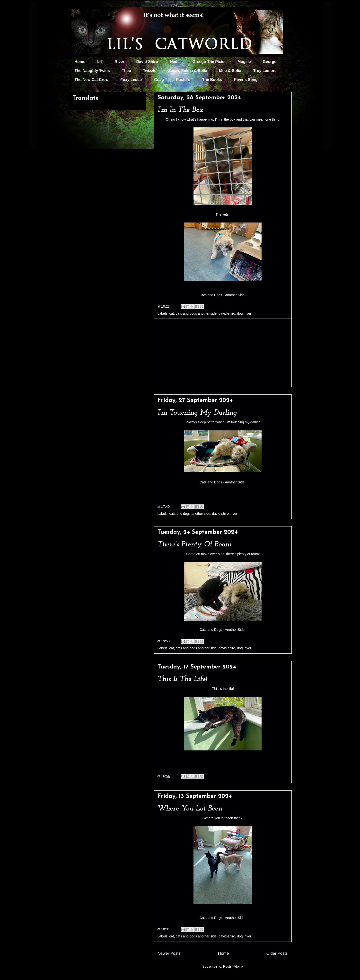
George (270, 62)
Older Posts (277, 953)
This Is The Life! (182, 679)
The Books (212, 80)
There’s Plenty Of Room (194, 545)
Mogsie (244, 62)
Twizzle (150, 71)
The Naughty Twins (92, 71)
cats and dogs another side (196, 313)
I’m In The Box (180, 110)
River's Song (246, 80)
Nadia (175, 62)
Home (80, 62)
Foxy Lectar (131, 80)
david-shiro (227, 313)
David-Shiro (147, 62)
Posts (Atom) (233, 966)
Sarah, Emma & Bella (188, 71)
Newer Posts (169, 953)
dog (240, 313)
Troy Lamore (265, 71)
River (119, 62)
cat (172, 313)
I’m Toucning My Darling (197, 413)
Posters (183, 80)
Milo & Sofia (230, 71)
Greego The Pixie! (209, 62)
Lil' (100, 62)
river (248, 313)
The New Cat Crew (92, 80)
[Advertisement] (223, 353)
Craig (159, 80)
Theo (126, 71)
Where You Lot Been (190, 809)
